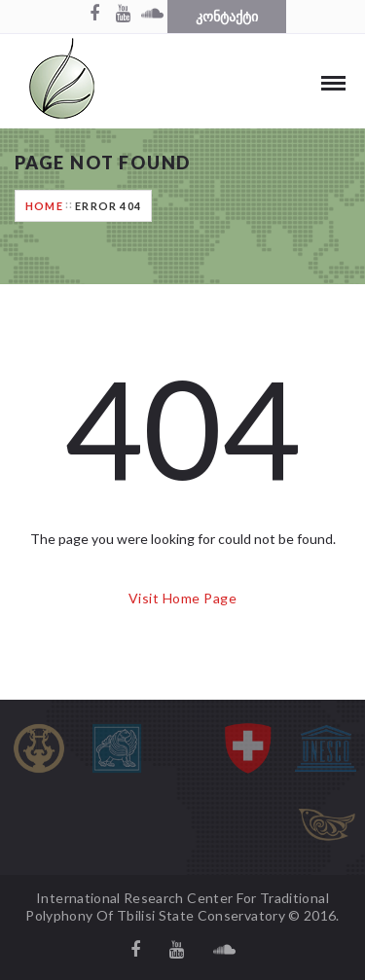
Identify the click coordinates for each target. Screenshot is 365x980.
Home (44, 206)
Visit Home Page (182, 598)
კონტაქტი (227, 16)
